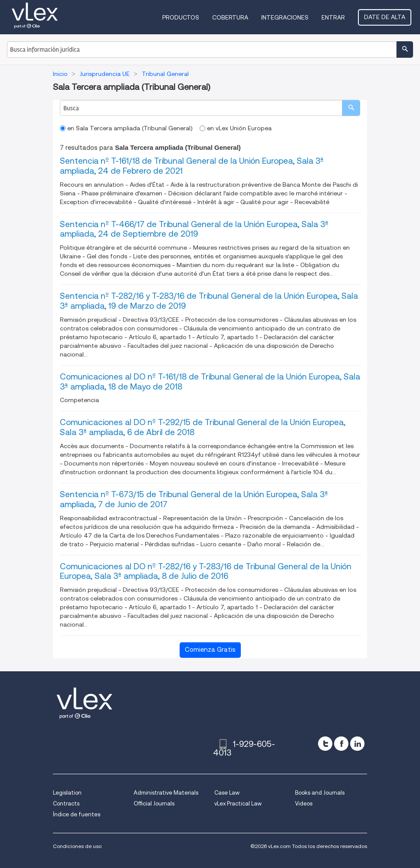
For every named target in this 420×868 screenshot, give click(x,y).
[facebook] (341, 744)
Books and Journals (320, 793)
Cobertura (230, 17)
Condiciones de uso (77, 846)
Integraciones (285, 17)
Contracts (66, 804)
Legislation (67, 793)
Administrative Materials (166, 793)
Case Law (227, 793)
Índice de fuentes (77, 814)
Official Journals (154, 804)
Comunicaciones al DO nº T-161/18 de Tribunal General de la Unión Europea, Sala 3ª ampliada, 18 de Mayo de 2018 (210, 382)
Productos (181, 17)
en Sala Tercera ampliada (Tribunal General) (126, 128)
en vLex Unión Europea (236, 128)
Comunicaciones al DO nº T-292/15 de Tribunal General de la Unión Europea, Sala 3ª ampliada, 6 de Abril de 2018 (203, 427)
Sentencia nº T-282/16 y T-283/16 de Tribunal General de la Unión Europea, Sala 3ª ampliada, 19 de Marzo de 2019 (209, 301)
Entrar (333, 17)
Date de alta (385, 17)
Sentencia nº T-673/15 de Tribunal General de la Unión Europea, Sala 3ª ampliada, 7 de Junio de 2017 (194, 499)
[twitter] (325, 744)
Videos (304, 804)
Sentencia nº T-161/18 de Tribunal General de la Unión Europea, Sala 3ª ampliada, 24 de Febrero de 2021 (192, 166)
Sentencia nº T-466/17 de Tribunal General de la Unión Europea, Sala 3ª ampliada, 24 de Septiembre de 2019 (194, 229)
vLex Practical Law (238, 804)
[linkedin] (357, 744)
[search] (351, 108)
